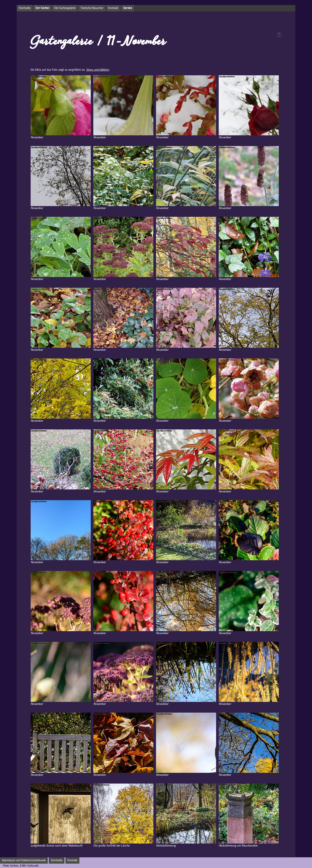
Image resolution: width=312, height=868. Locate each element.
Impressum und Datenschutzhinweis (24, 860)
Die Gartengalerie (65, 8)
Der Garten (42, 8)
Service (128, 8)
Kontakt (113, 8)
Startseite (25, 8)
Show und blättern (98, 70)
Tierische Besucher (92, 8)
